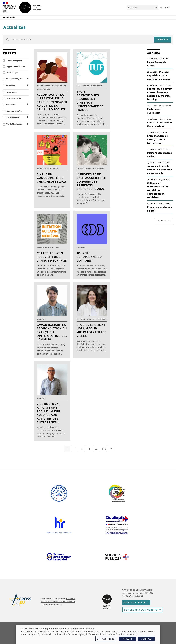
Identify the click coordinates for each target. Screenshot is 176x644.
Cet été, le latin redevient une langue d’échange (52, 257)
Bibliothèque (10, 73)
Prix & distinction (12, 98)
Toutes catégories (13, 61)
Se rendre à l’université (141, 610)
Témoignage (102, 319)
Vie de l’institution (14, 124)
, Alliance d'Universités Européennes (58, 601)
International (11, 92)
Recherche (11, 104)
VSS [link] (63, 117)
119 (104, 449)
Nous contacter (135, 602)
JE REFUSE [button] (146, 639)
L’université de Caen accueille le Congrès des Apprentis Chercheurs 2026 (91, 182)
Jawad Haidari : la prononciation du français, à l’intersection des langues (52, 332)
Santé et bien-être (13, 111)
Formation (11, 85)
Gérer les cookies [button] (105, 639)
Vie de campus (13, 117)
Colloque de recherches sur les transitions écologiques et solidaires (158, 190)
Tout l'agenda (164, 221)
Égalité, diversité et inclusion (50, 86)
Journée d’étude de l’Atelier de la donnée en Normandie (159, 170)
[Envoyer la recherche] (156, 8)
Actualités (11, 17)
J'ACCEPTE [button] (127, 639)
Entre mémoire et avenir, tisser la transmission (157, 139)
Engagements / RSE (15, 79)
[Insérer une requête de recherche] (142, 8)
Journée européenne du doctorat (89, 257)
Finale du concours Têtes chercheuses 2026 (52, 178)
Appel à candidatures (14, 67)
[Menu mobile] (165, 8)
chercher (162, 40)
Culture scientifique (85, 169)
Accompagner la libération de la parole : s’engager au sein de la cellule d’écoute (52, 102)
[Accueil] (4, 17)
